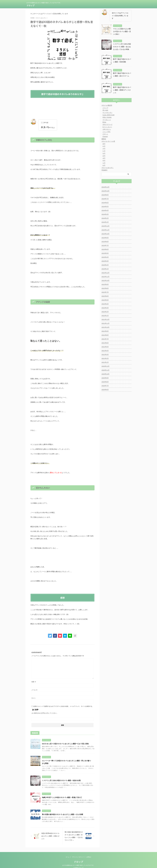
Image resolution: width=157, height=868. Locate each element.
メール (34, 690)
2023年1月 (105, 269)
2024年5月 (105, 207)
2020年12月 (105, 366)
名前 (34, 682)
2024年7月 (105, 199)
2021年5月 (105, 347)
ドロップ (30, 5)
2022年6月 (105, 296)
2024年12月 (105, 187)
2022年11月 (105, 277)
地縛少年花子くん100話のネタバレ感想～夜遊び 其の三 (62, 797)
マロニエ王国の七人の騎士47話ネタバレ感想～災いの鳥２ (122, 32)
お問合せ (89, 854)
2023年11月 (105, 230)
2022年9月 (105, 284)
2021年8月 (105, 335)
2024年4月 (105, 210)
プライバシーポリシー (78, 854)
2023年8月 (105, 242)
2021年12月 (105, 319)
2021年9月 (105, 331)
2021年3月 (105, 355)
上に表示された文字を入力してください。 (45, 713)
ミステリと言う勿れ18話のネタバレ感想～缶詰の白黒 (61, 780)
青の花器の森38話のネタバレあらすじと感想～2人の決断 (63, 814)
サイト (34, 698)
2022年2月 (105, 312)
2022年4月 (105, 304)
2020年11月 (105, 370)
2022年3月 (105, 308)
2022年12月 (105, 273)
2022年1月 (105, 316)
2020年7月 (105, 386)
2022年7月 (105, 292)
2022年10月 (105, 281)
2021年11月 (105, 323)
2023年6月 (105, 249)
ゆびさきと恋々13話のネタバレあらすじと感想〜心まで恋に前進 (65, 744)
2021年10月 (105, 327)
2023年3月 (105, 261)
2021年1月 (105, 362)
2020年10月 (105, 374)
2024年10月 (105, 191)
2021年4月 (105, 351)
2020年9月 (105, 378)
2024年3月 (105, 214)
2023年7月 (105, 245)
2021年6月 (105, 343)
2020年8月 (105, 382)
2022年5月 (105, 300)
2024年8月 (105, 195)
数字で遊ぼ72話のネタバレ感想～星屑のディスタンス (122, 90)
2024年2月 (105, 218)
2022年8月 (105, 288)
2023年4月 (105, 257)
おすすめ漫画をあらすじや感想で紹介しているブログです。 (78, 863)
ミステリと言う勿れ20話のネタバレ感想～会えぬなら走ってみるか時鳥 (122, 47)
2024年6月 (105, 203)
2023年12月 (105, 226)
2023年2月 (105, 265)
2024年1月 (105, 222)
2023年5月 (105, 253)
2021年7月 (105, 339)
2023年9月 (105, 238)
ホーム (68, 854)
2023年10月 (105, 234)
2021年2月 (105, 358)
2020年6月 (105, 390)
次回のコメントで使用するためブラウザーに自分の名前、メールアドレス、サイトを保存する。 (63, 706)
